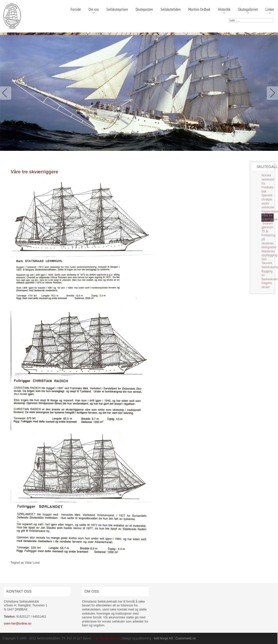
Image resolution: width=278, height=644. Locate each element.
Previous (7, 93)
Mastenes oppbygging (269, 253)
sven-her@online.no (18, 624)
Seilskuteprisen (117, 9)
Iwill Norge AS (164, 638)
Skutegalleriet (248, 11)
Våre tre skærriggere (270, 217)
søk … (229, 18)
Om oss (94, 11)
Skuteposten (144, 9)
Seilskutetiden (171, 9)
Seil (264, 259)
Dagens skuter (267, 285)
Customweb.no (186, 638)
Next (271, 93)
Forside (76, 9)
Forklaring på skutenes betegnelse (269, 241)
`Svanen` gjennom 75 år (268, 227)
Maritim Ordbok (199, 9)
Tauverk (267, 263)
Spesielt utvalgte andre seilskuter (268, 201)
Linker (270, 11)
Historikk (224, 11)
